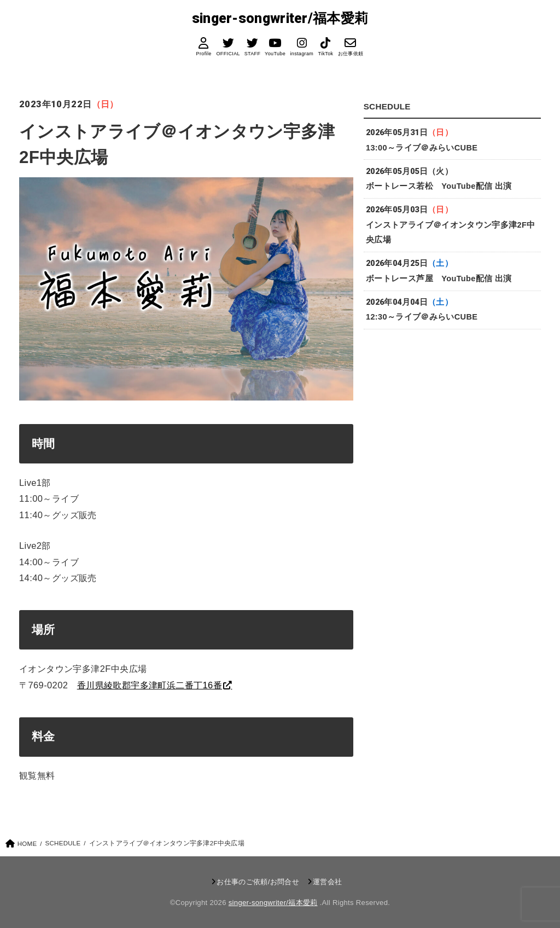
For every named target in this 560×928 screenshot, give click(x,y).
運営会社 (327, 882)
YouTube (275, 54)
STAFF (252, 54)
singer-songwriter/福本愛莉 (280, 18)
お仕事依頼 (350, 54)
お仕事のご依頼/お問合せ (258, 882)
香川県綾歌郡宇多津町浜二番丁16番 (150, 685)
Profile (204, 54)
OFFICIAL (228, 54)
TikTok (325, 54)
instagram (302, 54)
